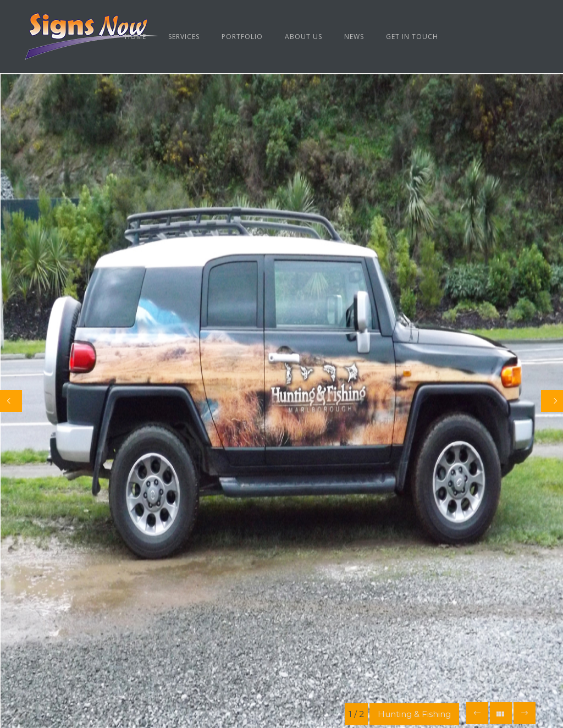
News (354, 37)
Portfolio (242, 37)
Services (184, 37)
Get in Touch (412, 37)
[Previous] (11, 401)
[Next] (552, 401)
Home (136, 37)
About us (303, 37)
